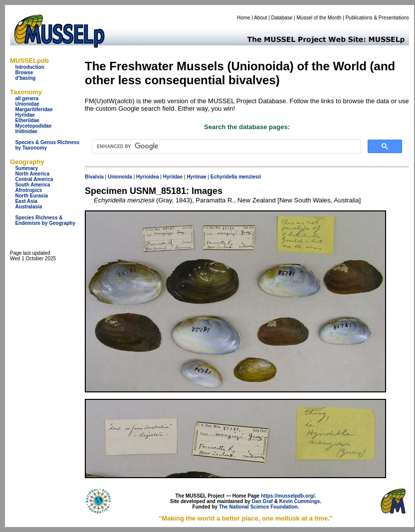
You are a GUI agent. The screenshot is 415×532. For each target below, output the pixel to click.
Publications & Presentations (377, 18)
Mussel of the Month (319, 18)
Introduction (29, 67)
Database (282, 18)
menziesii (250, 177)
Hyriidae (25, 115)
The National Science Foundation (258, 507)
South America (32, 185)
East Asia (26, 201)
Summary (26, 168)
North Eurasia (31, 196)
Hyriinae (196, 177)
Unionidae (27, 104)
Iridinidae (26, 131)
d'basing (25, 78)
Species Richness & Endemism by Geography (45, 220)
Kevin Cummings (300, 501)
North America (32, 174)
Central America (34, 179)
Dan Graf (262, 501)
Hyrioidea (148, 177)
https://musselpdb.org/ (288, 496)
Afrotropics (28, 190)
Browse (24, 73)
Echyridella (224, 177)
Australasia (28, 207)
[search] (225, 147)
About (260, 18)
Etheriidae (27, 120)
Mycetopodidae (33, 126)
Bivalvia (94, 177)
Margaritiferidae (34, 109)
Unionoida (120, 177)
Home (244, 18)
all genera (27, 98)
